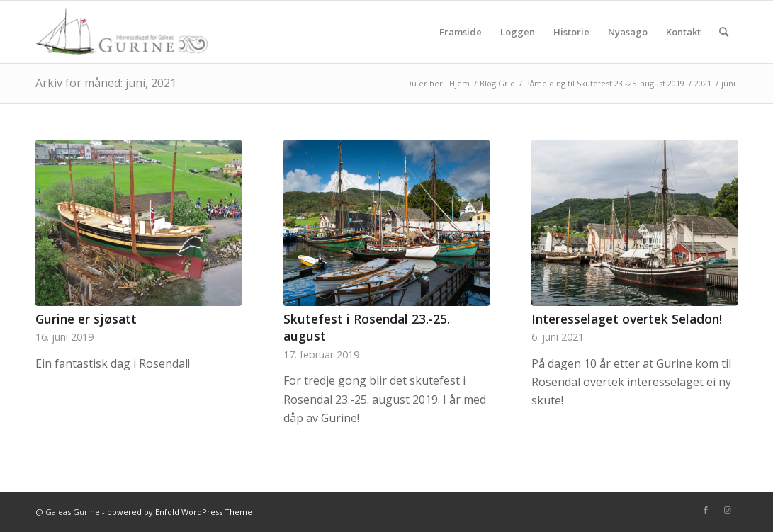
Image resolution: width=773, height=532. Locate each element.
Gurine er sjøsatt (86, 319)
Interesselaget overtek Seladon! (627, 319)
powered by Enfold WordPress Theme (180, 512)
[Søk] (724, 32)
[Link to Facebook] (706, 510)
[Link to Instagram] (727, 510)
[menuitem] (461, 32)
